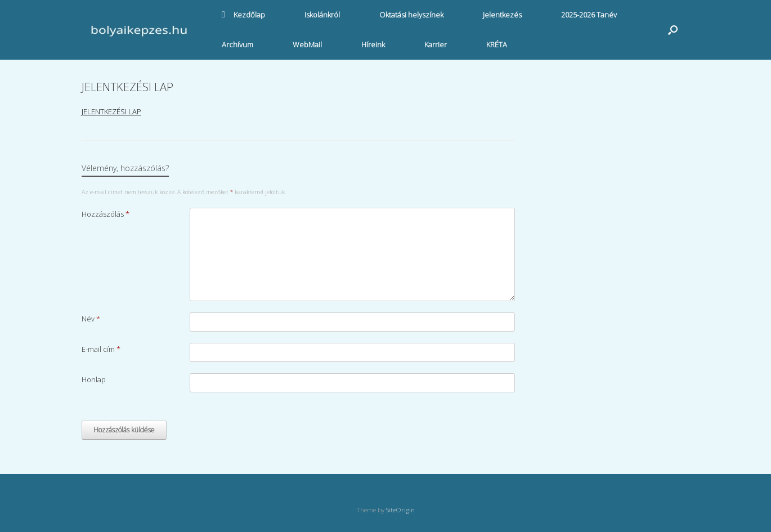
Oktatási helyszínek (411, 15)
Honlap (94, 379)
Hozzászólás (106, 214)
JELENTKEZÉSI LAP (111, 111)
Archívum (237, 44)
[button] (673, 30)
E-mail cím (101, 349)
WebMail (307, 44)
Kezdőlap (243, 15)
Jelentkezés (502, 15)
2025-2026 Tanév (589, 15)
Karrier (436, 44)
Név (91, 319)
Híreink (373, 44)
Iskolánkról (322, 15)
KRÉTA (497, 44)
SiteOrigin (400, 510)
